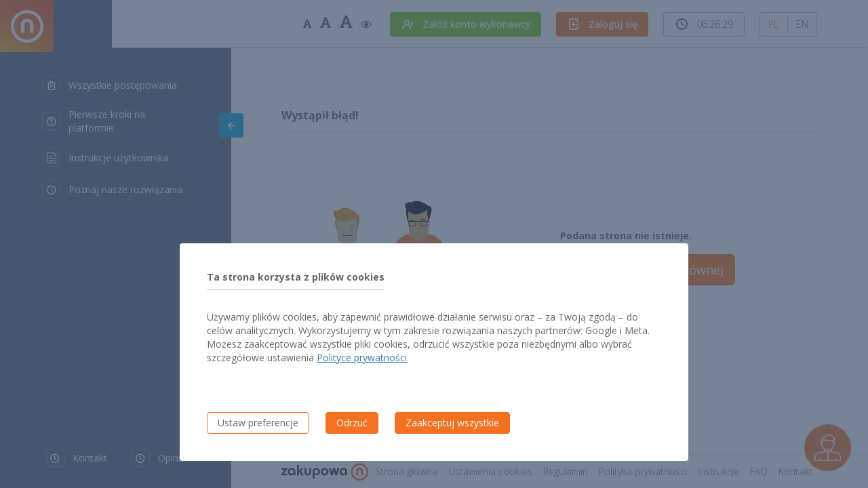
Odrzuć (352, 423)
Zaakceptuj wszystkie (452, 423)
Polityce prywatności (362, 358)
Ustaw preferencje (258, 423)
